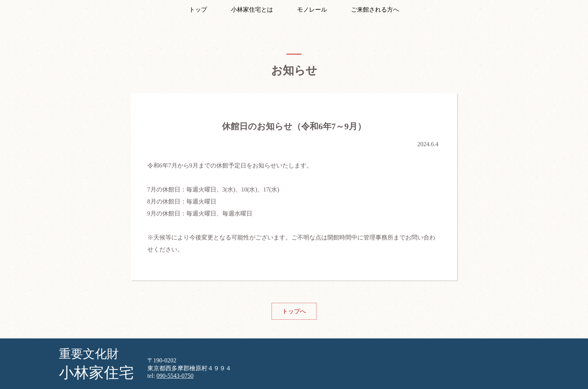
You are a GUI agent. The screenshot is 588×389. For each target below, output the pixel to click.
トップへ (294, 311)
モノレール (312, 10)
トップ (198, 10)
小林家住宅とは (252, 10)
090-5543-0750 (175, 376)
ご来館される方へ (375, 10)
